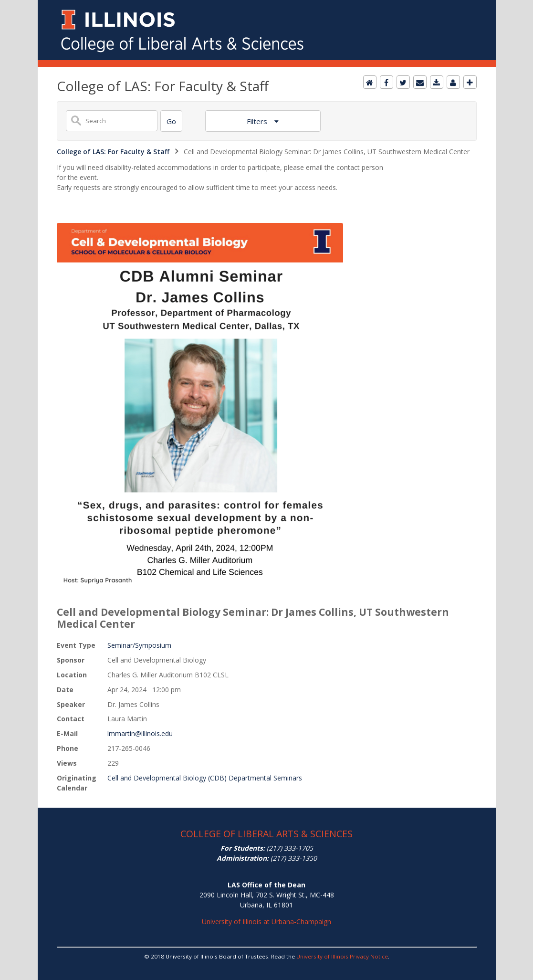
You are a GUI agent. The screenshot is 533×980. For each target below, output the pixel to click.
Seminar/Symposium (139, 645)
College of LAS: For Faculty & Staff (113, 152)
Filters (258, 121)
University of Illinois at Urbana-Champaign (266, 922)
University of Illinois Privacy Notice (342, 956)
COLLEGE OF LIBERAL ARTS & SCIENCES (266, 834)
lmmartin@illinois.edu (140, 733)
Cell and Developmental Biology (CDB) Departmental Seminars (205, 778)
